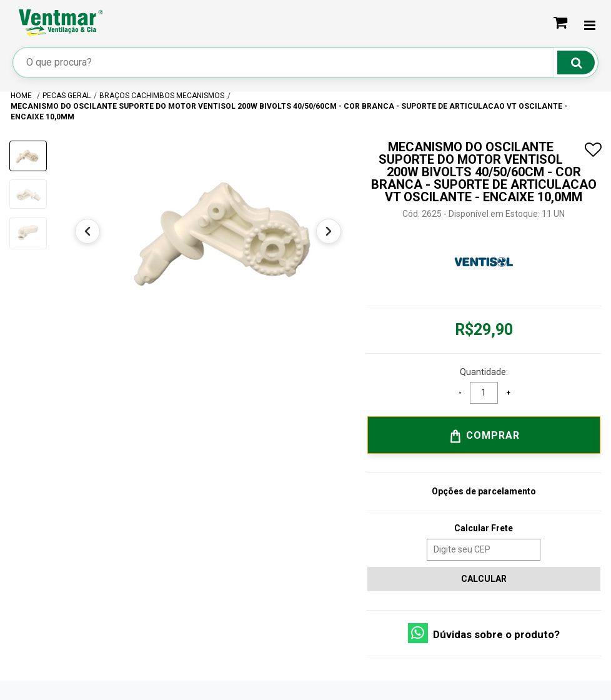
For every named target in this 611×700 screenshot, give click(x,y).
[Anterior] (87, 231)
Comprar (484, 436)
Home (22, 96)
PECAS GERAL (67, 96)
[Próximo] (329, 231)
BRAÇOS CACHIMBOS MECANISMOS (162, 96)
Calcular (484, 579)
